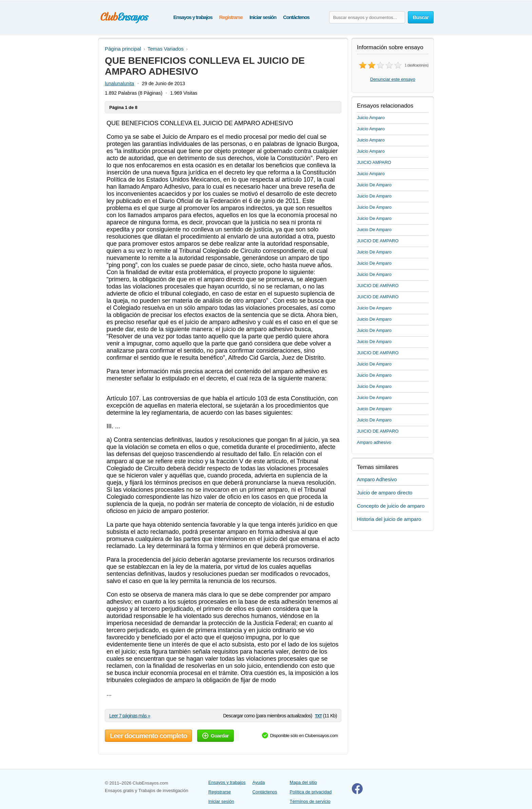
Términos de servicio (310, 801)
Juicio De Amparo (374, 185)
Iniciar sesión (263, 17)
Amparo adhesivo (374, 442)
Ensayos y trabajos (193, 17)
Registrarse (231, 17)
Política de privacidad (311, 792)
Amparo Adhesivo (377, 479)
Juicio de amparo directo (385, 493)
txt (318, 716)
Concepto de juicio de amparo (391, 506)
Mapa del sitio (303, 782)
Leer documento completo (148, 736)
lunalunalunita (119, 83)
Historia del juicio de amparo (389, 519)
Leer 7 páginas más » (130, 716)
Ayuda (259, 782)
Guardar (215, 736)
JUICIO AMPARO (374, 162)
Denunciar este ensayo (393, 79)
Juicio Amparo (371, 118)
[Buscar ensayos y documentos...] (367, 17)
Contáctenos (296, 17)
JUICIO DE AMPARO (378, 241)
